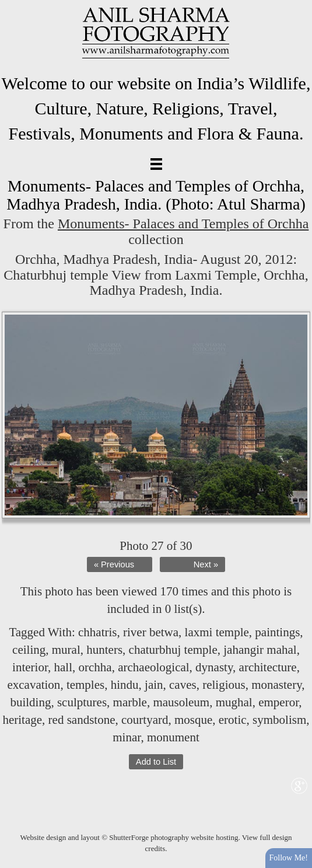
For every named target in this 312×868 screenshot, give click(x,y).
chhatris (97, 632)
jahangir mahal (260, 650)
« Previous (114, 564)
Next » (206, 564)
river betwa (151, 632)
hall (64, 667)
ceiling (29, 650)
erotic (233, 720)
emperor (278, 702)
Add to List (156, 762)
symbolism (279, 720)
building (30, 702)
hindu (125, 685)
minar (127, 737)
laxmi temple (217, 632)
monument (173, 737)
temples (85, 685)
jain (154, 685)
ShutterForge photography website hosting (173, 837)
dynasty (214, 667)
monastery (276, 685)
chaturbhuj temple (173, 650)
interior (30, 667)
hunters (104, 650)
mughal (234, 702)
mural (66, 650)
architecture (268, 667)
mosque (193, 720)
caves (183, 685)
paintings (277, 632)
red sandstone (82, 720)
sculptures (82, 702)
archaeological (153, 667)
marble (130, 702)
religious (224, 685)
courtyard (145, 720)
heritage (22, 720)
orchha (95, 667)
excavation (34, 685)
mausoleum (181, 702)
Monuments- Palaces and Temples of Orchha (183, 224)
